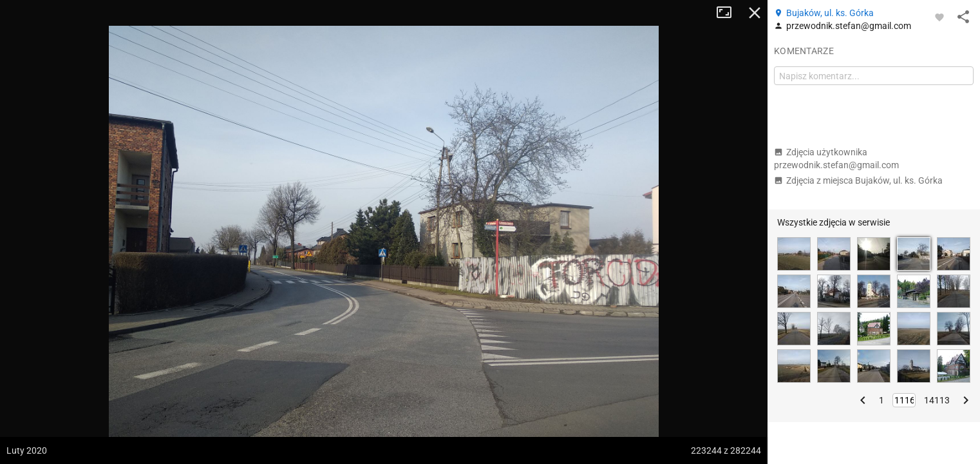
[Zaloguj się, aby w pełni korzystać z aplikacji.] (939, 17)
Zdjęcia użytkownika (836, 159)
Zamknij (755, 13)
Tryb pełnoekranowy (729, 13)
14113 (937, 400)
